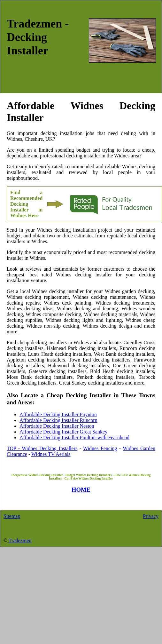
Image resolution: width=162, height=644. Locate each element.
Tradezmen (19, 541)
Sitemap (12, 516)
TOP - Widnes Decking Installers (42, 448)
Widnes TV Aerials (51, 454)
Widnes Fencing (100, 448)
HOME (81, 490)
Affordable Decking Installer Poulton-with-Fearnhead (74, 437)
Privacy (151, 516)
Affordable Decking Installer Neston (57, 426)
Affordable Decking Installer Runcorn (58, 420)
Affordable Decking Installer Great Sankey (63, 432)
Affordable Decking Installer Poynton (58, 414)
